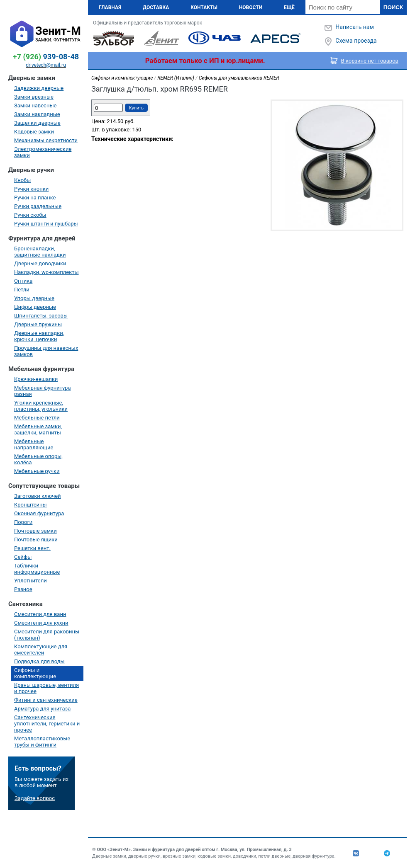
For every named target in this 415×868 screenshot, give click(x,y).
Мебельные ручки (37, 471)
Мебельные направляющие (34, 444)
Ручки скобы (30, 215)
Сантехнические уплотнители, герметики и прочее (47, 724)
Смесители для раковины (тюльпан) (47, 635)
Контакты (204, 7)
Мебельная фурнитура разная (43, 391)
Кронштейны (31, 505)
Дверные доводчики (40, 263)
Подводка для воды (39, 661)
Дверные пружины (38, 324)
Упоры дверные (34, 298)
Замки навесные (35, 105)
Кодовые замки (34, 132)
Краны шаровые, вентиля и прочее (46, 688)
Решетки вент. (32, 548)
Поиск (393, 7)
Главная (110, 7)
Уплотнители (31, 581)
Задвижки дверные (39, 88)
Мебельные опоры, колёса (38, 459)
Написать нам (354, 27)
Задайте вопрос (35, 798)
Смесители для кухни (41, 623)
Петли (22, 290)
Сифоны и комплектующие (35, 673)
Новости (251, 7)
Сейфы (23, 557)
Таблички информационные (37, 569)
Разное (23, 589)
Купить (136, 108)
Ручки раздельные (38, 206)
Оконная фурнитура (39, 513)
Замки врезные (34, 97)
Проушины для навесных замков (46, 351)
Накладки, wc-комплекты (46, 272)
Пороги (23, 522)
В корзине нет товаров (370, 61)
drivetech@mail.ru (46, 65)
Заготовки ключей (38, 496)
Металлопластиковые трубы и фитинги (42, 742)
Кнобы (22, 180)
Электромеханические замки (43, 152)
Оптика (23, 281)
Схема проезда (356, 41)
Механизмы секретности (46, 140)
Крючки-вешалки (36, 379)
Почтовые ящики (36, 539)
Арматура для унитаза (42, 709)
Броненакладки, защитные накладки (40, 252)
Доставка (156, 7)
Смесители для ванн (40, 614)
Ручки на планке (35, 198)
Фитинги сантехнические (46, 700)
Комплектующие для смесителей (41, 650)
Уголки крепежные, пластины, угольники (41, 406)
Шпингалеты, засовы (41, 316)
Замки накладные (37, 114)
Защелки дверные (37, 123)
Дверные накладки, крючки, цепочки (39, 336)
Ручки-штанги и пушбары (46, 224)
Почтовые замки (35, 531)
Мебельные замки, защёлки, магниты (38, 429)
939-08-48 (46, 57)
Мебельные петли (37, 418)
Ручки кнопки (31, 189)
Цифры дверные (35, 307)
